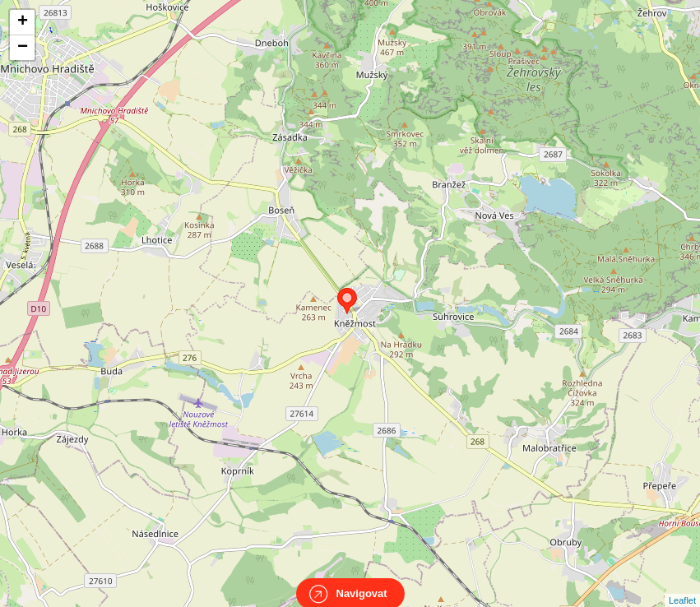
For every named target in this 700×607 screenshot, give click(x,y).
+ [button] (23, 22)
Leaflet (682, 586)
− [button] (23, 48)
